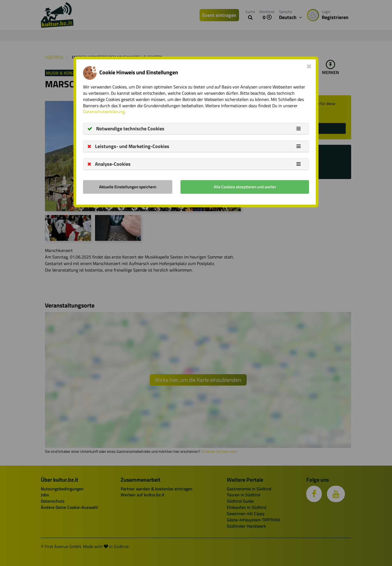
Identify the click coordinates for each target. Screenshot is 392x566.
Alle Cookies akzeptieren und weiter (245, 187)
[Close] (309, 66)
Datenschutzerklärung (104, 112)
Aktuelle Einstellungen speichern (128, 187)
